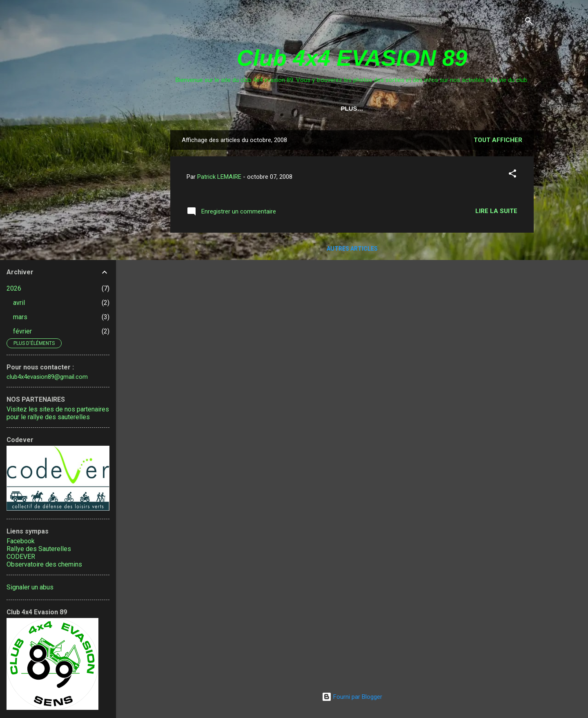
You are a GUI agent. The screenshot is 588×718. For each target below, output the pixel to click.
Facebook (21, 541)
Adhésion (412, 108)
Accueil (199, 108)
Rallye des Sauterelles (39, 549)
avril (19, 303)
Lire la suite (496, 213)
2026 (14, 288)
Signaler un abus (30, 587)
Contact (297, 108)
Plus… (507, 108)
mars (20, 317)
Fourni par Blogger (352, 697)
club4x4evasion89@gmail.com (47, 377)
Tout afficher (498, 142)
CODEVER (21, 557)
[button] (512, 177)
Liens (335, 108)
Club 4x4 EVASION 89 (352, 58)
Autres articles (352, 250)
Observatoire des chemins (44, 564)
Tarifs (370, 108)
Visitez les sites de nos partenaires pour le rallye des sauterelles (58, 413)
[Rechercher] (529, 22)
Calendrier (247, 108)
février (22, 331)
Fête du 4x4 (462, 108)
